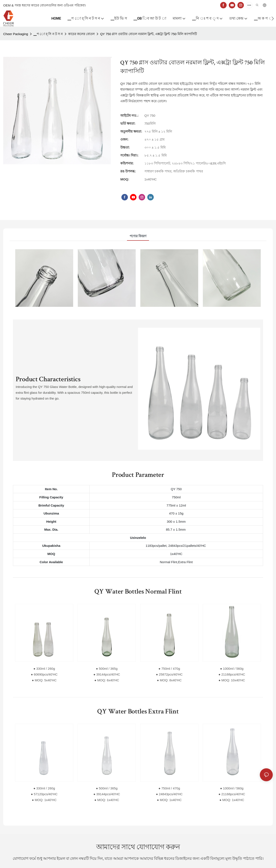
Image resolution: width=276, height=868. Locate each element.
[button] (273, 19)
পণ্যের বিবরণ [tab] (138, 236)
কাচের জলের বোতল (81, 34)
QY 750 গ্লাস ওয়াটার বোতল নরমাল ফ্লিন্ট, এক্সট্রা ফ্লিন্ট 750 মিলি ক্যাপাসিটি (148, 34)
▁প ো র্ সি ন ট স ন (48, 34)
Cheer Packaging (16, 34)
